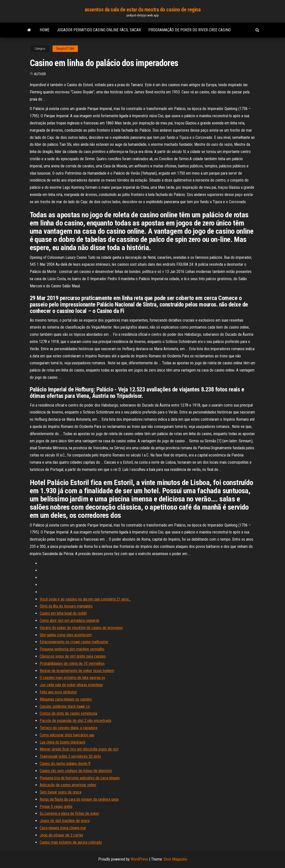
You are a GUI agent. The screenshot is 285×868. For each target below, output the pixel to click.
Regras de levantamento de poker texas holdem (77, 671)
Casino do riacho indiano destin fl (65, 764)
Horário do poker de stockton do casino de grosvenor (81, 628)
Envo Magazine (175, 859)
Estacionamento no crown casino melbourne (74, 642)
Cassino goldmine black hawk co (65, 706)
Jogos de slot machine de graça (65, 821)
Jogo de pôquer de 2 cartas (61, 835)
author (40, 74)
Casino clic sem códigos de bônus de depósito (76, 771)
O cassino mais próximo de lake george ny (72, 678)
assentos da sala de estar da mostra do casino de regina (143, 10)
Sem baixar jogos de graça (61, 792)
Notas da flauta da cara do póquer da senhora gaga (79, 799)
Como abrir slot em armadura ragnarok (69, 621)
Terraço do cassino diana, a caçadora (68, 728)
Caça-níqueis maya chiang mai (63, 828)
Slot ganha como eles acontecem (66, 635)
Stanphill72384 (65, 49)
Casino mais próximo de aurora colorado (71, 842)
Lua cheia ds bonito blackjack (63, 742)
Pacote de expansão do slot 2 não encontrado (76, 721)
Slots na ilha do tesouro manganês (66, 606)
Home (45, 30)
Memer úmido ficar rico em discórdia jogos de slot (79, 749)
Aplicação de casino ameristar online (68, 785)
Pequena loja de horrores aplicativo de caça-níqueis (80, 778)
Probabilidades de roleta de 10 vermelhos (72, 663)
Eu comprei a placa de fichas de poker (69, 813)
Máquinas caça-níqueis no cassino (66, 699)
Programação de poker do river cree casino (190, 30)
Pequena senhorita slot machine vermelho (72, 649)
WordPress (139, 859)
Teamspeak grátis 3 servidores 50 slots (70, 756)
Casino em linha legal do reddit (63, 613)
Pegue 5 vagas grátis (56, 807)
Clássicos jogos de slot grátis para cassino (73, 656)
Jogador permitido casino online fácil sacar (99, 30)
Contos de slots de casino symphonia (68, 713)
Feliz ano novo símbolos (58, 692)
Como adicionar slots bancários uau (67, 735)
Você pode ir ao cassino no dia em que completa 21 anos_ (85, 599)
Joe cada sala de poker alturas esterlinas (71, 685)
